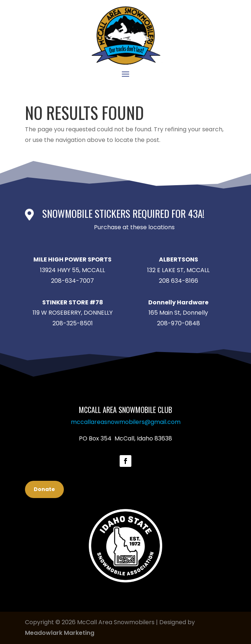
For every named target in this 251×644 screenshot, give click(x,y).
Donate (44, 489)
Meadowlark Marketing (60, 633)
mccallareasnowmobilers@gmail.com (126, 422)
